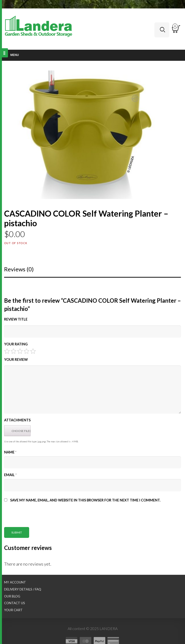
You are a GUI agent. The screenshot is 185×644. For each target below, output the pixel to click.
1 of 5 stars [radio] (7, 351)
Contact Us (15, 603)
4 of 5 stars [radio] (26, 351)
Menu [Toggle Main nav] (12, 55)
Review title (16, 319)
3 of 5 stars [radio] (20, 351)
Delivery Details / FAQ (23, 589)
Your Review (16, 360)
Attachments (17, 420)
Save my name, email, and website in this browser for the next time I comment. (85, 500)
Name (10, 452)
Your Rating (16, 344)
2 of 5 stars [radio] (13, 351)
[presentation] (41, 518)
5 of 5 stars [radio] (33, 351)
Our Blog (12, 596)
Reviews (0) (19, 269)
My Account (15, 582)
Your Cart (13, 610)
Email (10, 475)
